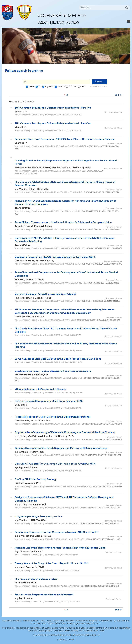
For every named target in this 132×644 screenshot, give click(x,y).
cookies (71, 640)
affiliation (72, 86)
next (118, 95)
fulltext (83, 86)
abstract (61, 86)
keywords (49, 86)
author (31, 86)
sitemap (61, 640)
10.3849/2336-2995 (94, 631)
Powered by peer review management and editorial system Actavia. (66, 635)
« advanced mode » (98, 87)
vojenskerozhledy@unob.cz (88, 623)
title (40, 86)
